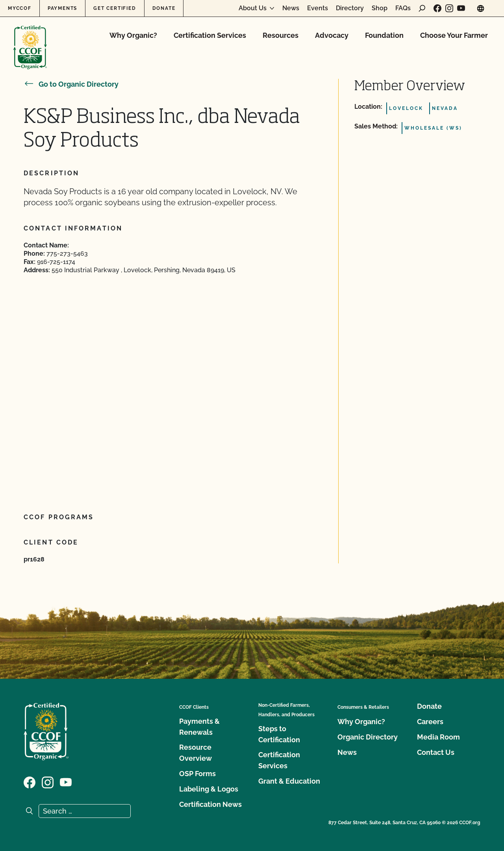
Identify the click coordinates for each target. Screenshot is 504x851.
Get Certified (115, 8)
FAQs (403, 8)
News (291, 8)
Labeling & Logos (209, 789)
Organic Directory (368, 737)
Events (318, 8)
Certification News (210, 804)
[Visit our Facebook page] (437, 8)
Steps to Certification (279, 734)
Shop (380, 8)
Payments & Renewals (199, 727)
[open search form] (422, 8)
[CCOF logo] (30, 39)
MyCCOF (20, 8)
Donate (164, 8)
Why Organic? (133, 35)
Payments (62, 8)
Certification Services (210, 35)
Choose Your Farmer (454, 35)
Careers (430, 722)
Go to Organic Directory (71, 84)
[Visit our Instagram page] (449, 8)
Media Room (438, 737)
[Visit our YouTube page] (461, 8)
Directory (350, 8)
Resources (281, 35)
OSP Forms (197, 774)
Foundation (384, 35)
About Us (253, 8)
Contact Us (436, 752)
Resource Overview (195, 753)
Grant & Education (289, 781)
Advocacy (332, 35)
